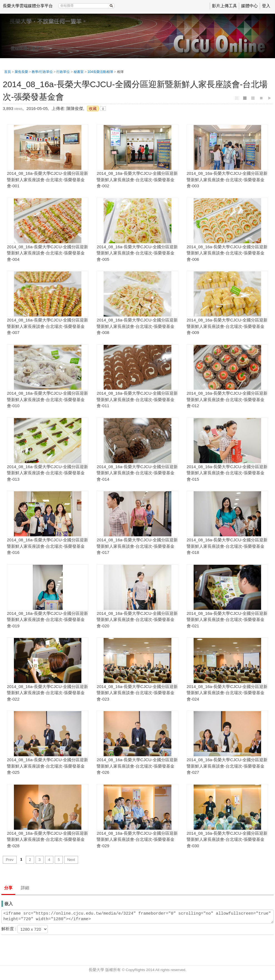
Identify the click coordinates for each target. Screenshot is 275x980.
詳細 (25, 888)
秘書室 (79, 72)
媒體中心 (249, 6)
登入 (266, 6)
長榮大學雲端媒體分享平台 (28, 6)
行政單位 (63, 72)
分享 (8, 888)
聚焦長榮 (21, 72)
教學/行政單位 (42, 72)
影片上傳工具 (224, 6)
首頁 (7, 72)
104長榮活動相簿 (100, 72)
